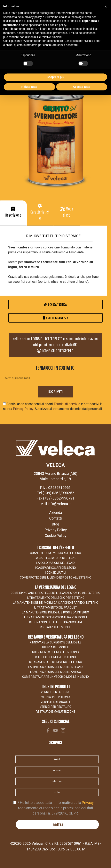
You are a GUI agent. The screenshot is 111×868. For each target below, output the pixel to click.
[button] (13, 213)
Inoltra (57, 825)
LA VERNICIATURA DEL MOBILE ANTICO (56, 672)
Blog (55, 524)
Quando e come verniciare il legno (55, 553)
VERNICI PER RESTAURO (56, 707)
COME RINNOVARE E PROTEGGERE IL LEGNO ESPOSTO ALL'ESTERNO (55, 593)
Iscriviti (56, 392)
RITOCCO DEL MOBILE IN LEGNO (55, 657)
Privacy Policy (56, 530)
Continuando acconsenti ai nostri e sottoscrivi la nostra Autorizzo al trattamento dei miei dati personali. (53, 406)
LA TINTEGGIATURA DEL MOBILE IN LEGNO (55, 667)
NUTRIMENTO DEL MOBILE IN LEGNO (55, 652)
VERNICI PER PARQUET (55, 702)
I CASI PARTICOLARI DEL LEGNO (55, 568)
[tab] (13, 213)
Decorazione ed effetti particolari (55, 622)
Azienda (56, 513)
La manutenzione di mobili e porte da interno (55, 612)
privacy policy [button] (33, 17)
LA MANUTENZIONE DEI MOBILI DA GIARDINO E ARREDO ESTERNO (56, 603)
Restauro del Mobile (55, 627)
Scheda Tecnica (55, 304)
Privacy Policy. (23, 409)
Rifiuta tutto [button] (29, 87)
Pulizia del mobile (55, 647)
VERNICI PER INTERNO (55, 697)
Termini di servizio (67, 404)
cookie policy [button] (58, 25)
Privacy (88, 803)
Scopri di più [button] (55, 77)
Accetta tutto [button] (82, 87)
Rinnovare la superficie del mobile (55, 642)
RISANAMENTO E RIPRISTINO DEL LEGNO (56, 662)
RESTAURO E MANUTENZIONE (55, 712)
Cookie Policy (55, 536)
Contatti (55, 518)
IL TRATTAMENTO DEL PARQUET (56, 608)
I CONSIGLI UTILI (55, 573)
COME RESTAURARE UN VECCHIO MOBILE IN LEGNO (55, 677)
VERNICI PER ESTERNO (56, 692)
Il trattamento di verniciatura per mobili (55, 617)
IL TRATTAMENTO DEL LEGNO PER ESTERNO (56, 598)
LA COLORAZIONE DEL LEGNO (55, 563)
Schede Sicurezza (55, 318)
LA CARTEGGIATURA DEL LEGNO (56, 558)
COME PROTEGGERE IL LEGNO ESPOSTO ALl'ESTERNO (56, 578)
